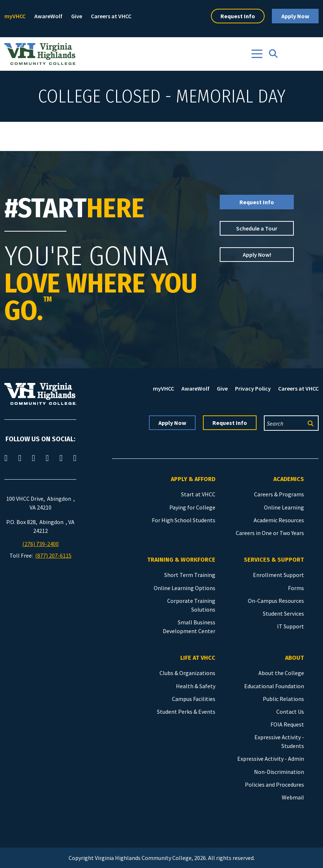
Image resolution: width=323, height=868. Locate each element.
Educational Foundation (274, 686)
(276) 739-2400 (41, 544)
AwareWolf (48, 16)
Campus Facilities (194, 699)
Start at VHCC (198, 494)
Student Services (283, 613)
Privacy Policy (253, 388)
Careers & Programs (279, 494)
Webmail (293, 797)
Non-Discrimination (279, 772)
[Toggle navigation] (257, 54)
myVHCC (15, 16)
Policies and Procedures (274, 784)
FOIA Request (287, 724)
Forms (296, 588)
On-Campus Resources (276, 601)
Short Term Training (190, 575)
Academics (289, 479)
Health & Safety (196, 686)
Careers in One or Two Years (270, 533)
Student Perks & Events (186, 712)
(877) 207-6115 (53, 555)
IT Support (291, 626)
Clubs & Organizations (187, 673)
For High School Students (184, 520)
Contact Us (290, 712)
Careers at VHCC (111, 16)
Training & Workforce (181, 560)
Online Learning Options (184, 588)
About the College (281, 673)
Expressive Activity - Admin (271, 759)
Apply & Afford (193, 479)
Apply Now (295, 16)
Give (77, 16)
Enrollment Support (278, 575)
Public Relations (283, 699)
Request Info (238, 16)
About (295, 658)
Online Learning (284, 507)
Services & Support (274, 560)
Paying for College (192, 507)
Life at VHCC (198, 658)
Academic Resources (279, 520)
